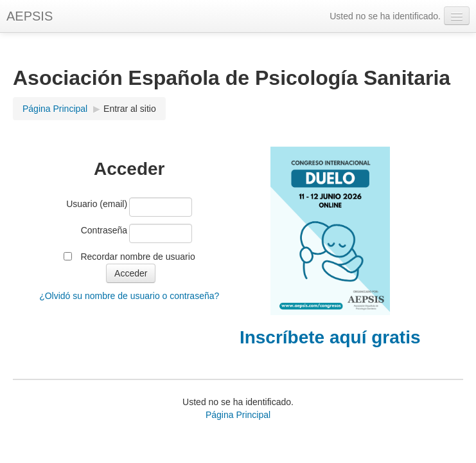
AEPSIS (30, 16)
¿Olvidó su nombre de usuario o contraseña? (129, 296)
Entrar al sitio (130, 109)
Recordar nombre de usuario (137, 257)
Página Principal (55, 109)
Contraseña (104, 230)
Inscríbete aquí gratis (330, 337)
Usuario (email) (97, 204)
